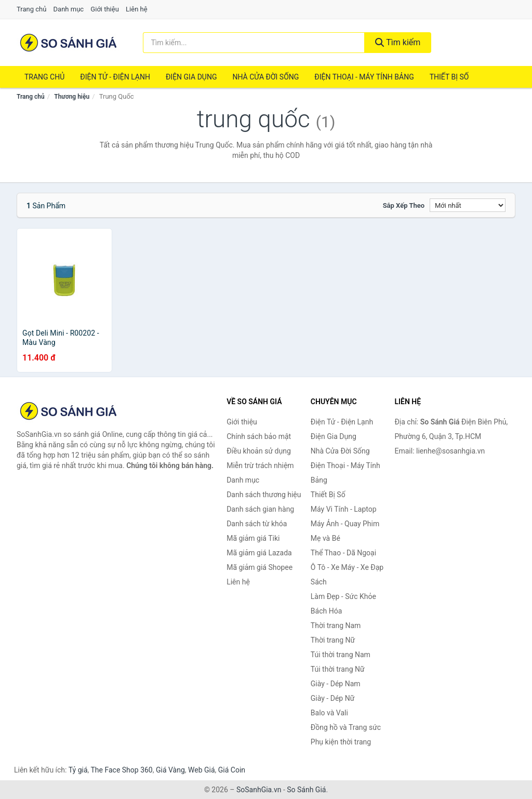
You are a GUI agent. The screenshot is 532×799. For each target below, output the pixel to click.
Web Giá (202, 770)
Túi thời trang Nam (341, 655)
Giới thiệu (104, 9)
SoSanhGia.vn (259, 790)
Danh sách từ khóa (257, 524)
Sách (319, 582)
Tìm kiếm (398, 42)
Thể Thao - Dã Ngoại (343, 553)
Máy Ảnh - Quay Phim (345, 524)
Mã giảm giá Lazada (259, 553)
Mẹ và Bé (325, 538)
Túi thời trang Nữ (338, 669)
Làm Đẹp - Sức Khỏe (343, 596)
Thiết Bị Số (449, 77)
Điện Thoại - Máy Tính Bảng (364, 77)
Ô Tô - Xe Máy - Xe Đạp (347, 567)
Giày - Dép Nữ (333, 698)
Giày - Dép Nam (336, 684)
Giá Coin (232, 770)
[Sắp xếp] (468, 205)
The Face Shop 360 (121, 770)
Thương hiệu (72, 97)
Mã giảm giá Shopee (260, 567)
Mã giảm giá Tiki (253, 538)
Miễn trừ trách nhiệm (260, 465)
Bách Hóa (326, 611)
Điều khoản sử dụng (259, 451)
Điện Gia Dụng (191, 77)
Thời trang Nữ (333, 640)
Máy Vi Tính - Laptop (344, 509)
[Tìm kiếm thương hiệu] (254, 43)
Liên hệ (137, 9)
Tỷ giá (78, 770)
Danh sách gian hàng (260, 509)
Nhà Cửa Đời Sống (265, 77)
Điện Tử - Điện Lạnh (115, 77)
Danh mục (69, 9)
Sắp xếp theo (404, 205)
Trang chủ (31, 9)
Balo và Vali (329, 713)
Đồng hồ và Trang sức (346, 727)
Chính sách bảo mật (259, 436)
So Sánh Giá (306, 790)
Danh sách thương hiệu (264, 495)
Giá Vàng (170, 770)
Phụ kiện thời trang (341, 742)
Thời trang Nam (336, 625)
